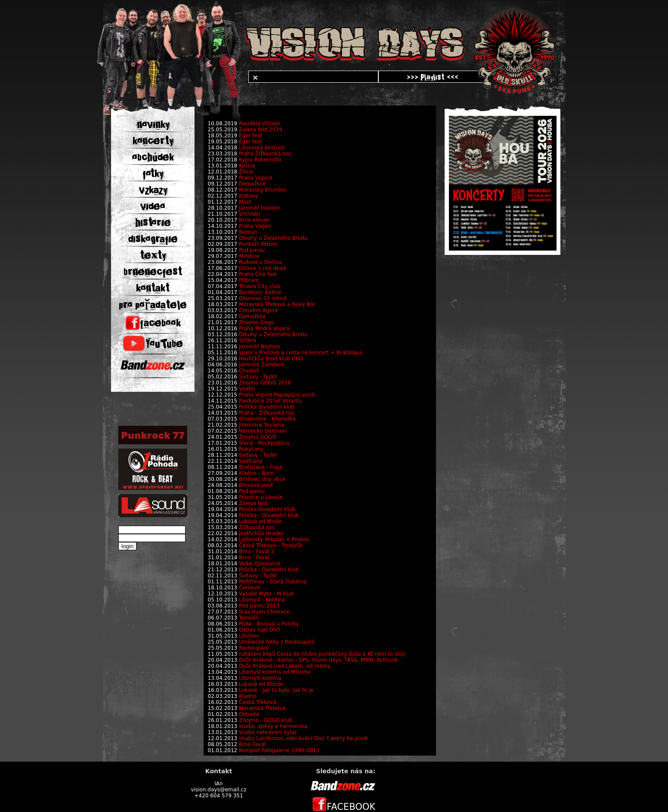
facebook (153, 323)
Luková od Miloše (261, 684)
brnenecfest (153, 272)
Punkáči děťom (258, 244)
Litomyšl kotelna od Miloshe (275, 672)
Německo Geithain (263, 431)
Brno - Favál (254, 558)
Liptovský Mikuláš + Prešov (274, 539)
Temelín (249, 618)
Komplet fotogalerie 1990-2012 (279, 750)
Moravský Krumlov (263, 190)
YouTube (153, 344)
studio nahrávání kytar (268, 732)
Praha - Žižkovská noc (267, 413)
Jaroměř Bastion (260, 347)
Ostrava (249, 714)
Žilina (246, 172)
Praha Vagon (255, 226)
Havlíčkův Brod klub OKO (271, 359)
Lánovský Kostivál (262, 148)
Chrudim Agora (258, 310)
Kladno (248, 696)
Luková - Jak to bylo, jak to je (276, 690)
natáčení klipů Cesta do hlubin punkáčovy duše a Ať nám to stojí (322, 654)
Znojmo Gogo (256, 322)
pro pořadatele (153, 305)
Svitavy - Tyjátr (258, 377)
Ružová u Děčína (260, 262)
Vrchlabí (249, 214)
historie (153, 223)
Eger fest (251, 136)
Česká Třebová (258, 702)
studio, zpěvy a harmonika (273, 726)
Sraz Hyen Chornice (264, 612)
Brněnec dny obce (262, 479)
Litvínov (249, 636)
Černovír (250, 588)
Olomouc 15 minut (263, 298)
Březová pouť (256, 485)
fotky (153, 174)
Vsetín (247, 389)
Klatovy (249, 196)
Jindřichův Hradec (262, 533)
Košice (247, 166)
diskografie (153, 239)
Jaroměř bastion (259, 208)
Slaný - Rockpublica (264, 443)
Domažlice (252, 184)
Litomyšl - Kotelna (262, 600)
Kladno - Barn (256, 473)
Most (245, 202)
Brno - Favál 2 (257, 552)
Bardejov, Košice (260, 292)
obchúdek (153, 157)
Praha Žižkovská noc (265, 154)
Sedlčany (251, 461)
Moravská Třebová (262, 708)
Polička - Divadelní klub (269, 515)
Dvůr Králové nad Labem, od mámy (285, 666)
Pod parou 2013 (259, 606)
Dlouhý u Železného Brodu (273, 238)
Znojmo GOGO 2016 (265, 383)
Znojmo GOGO (258, 437)
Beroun (248, 232)
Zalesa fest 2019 (261, 130)
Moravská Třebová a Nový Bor (277, 304)
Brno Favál (252, 744)
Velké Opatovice (260, 564)
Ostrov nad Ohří (259, 630)
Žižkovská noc (257, 527)
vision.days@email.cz (219, 790)
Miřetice (249, 256)
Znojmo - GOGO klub (266, 720)
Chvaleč (249, 371)
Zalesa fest (253, 503)
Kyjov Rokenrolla (260, 160)
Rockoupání (254, 648)
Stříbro (247, 341)
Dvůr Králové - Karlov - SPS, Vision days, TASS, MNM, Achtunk (318, 660)
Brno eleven (254, 220)
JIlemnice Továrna (261, 425)
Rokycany (251, 449)
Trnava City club (260, 286)
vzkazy (153, 190)
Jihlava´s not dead (262, 268)
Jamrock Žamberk (262, 365)
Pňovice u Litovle (261, 497)
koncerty (153, 141)
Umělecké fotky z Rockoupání (277, 642)
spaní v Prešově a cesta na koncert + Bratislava (301, 353)
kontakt (153, 288)
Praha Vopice (256, 178)
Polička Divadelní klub (267, 509)
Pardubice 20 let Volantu (270, 401)
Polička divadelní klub (267, 407)
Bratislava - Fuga (261, 467)
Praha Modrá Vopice (264, 329)
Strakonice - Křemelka (267, 419)
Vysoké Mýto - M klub (266, 594)
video (153, 206)
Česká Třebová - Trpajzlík (271, 545)
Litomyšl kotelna (260, 678)
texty (153, 255)
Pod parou (252, 250)
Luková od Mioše (260, 521)
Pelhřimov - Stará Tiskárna (273, 582)
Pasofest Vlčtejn (259, 124)
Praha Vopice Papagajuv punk (277, 395)
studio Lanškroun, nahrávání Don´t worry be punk (303, 738)
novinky (153, 124)
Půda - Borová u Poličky (269, 624)
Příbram (249, 280)
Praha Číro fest (258, 274)
